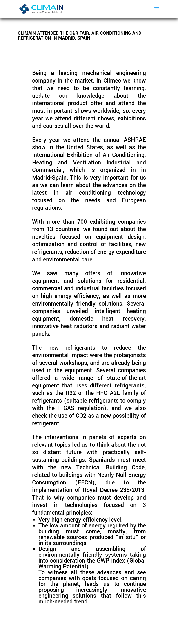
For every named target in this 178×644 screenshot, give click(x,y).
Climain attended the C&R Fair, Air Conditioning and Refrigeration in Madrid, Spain (80, 36)
